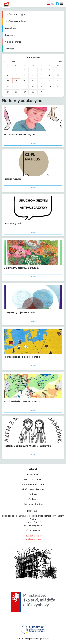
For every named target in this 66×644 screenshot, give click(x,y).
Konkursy (33, 499)
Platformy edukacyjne (33, 489)
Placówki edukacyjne (15, 14)
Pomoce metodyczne (33, 484)
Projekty (33, 494)
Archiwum (9, 49)
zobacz (33, 143)
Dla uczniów (10, 35)
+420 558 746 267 (33, 536)
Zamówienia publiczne (16, 21)
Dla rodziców (11, 28)
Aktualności (33, 475)
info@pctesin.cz (33, 539)
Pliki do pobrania (13, 42)
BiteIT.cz (45, 639)
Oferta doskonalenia (33, 479)
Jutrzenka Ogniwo (33, 504)
